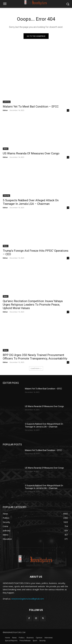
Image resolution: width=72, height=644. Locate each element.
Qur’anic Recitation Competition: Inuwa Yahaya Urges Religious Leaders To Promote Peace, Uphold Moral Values (33, 305)
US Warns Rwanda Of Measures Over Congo (31, 153)
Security (6, 196)
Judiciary (7, 102)
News (6, 149)
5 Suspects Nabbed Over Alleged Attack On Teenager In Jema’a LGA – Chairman (31, 202)
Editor (5, 110)
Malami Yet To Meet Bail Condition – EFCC (31, 107)
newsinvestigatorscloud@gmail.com (28, 599)
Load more (36, 368)
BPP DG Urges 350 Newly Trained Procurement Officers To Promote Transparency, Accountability (35, 357)
